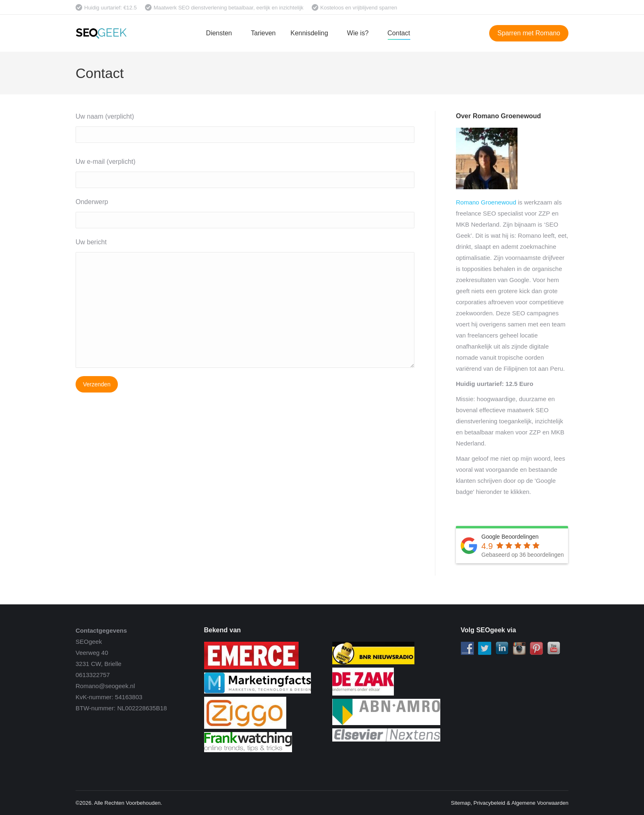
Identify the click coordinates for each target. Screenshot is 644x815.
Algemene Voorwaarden (540, 803)
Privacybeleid (489, 803)
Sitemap (461, 803)
